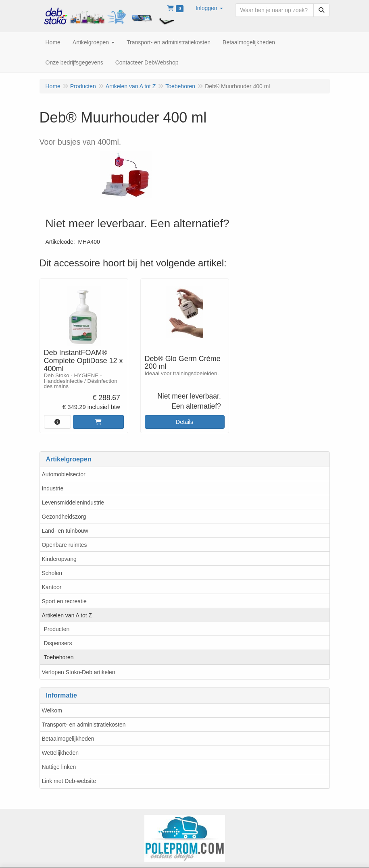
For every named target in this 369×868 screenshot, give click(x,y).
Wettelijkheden (60, 753)
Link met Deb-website (69, 781)
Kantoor (52, 587)
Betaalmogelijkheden (68, 739)
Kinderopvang (59, 559)
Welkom (52, 710)
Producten (57, 629)
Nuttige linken (59, 767)
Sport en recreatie (64, 601)
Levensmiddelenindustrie (73, 503)
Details (184, 422)
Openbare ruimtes (65, 545)
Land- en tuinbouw (65, 531)
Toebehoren (59, 657)
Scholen (52, 573)
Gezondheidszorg (64, 517)
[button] (209, 8)
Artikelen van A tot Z (67, 615)
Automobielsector (64, 474)
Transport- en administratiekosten (84, 725)
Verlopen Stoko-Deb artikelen (79, 672)
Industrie (53, 488)
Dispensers (58, 643)
